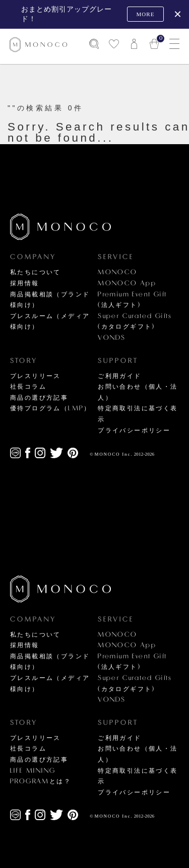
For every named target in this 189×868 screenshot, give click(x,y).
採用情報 (25, 283)
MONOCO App (127, 283)
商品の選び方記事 (39, 398)
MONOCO (117, 272)
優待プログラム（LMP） (51, 408)
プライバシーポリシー (134, 430)
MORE (145, 14)
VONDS (112, 338)
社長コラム (28, 387)
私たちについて (36, 272)
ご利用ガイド (119, 376)
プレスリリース (36, 376)
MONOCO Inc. (113, 454)
